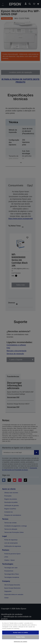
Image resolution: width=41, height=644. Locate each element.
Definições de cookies (21, 642)
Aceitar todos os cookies (20, 633)
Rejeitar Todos (21, 637)
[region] (20, 632)
